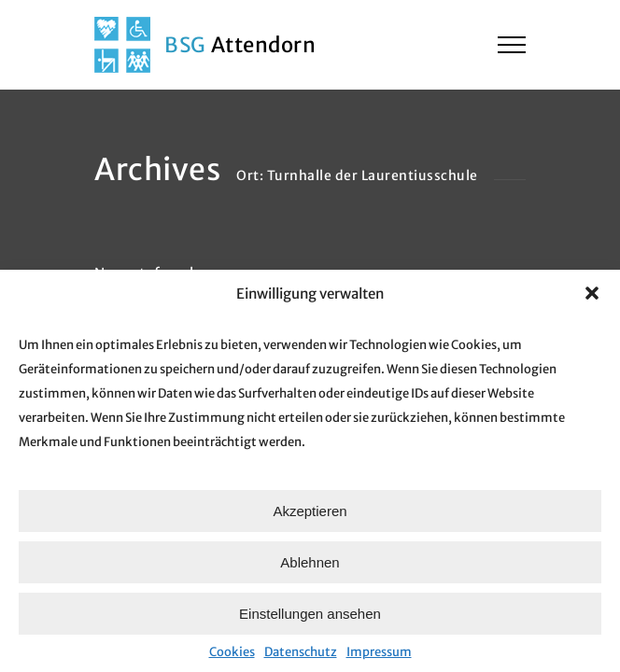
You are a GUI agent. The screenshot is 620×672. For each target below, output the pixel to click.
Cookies (232, 652)
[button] (592, 293)
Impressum (379, 652)
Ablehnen (310, 562)
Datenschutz (301, 652)
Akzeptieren (310, 511)
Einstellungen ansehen (310, 614)
